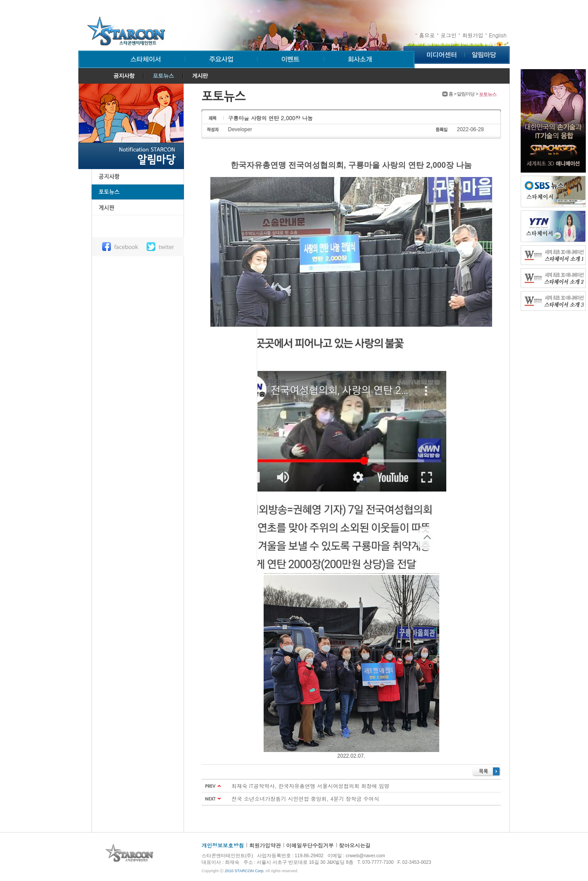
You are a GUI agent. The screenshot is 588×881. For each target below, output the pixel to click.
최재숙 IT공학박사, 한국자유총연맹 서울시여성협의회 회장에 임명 (311, 786)
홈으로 (427, 35)
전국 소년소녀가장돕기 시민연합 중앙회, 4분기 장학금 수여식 (305, 798)
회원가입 (473, 35)
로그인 (448, 35)
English (498, 35)
